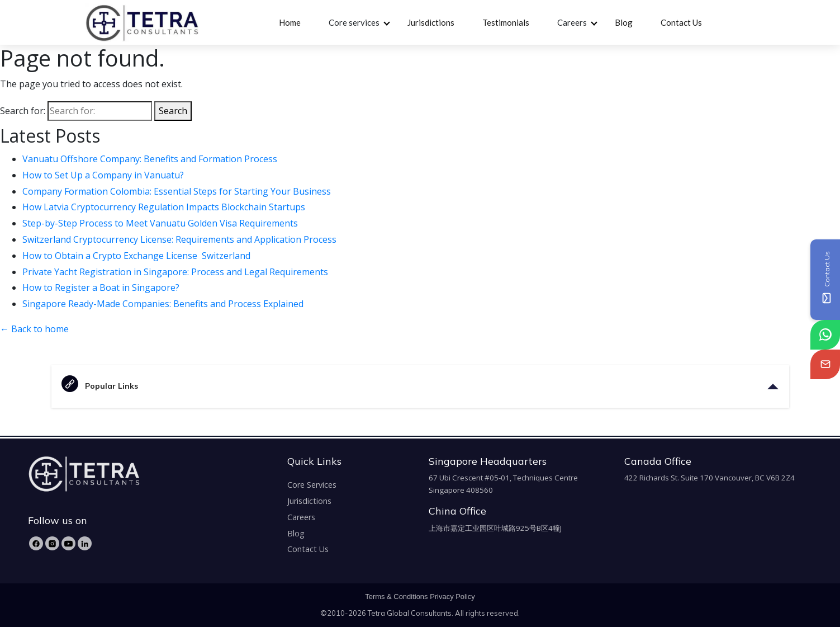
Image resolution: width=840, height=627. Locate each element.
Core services (354, 22)
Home (290, 22)
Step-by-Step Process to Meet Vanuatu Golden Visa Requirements (161, 223)
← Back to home (34, 329)
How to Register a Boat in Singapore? (102, 287)
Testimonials (506, 22)
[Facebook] (36, 543)
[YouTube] (68, 543)
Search (173, 111)
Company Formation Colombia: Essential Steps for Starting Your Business (178, 191)
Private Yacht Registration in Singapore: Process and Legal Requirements (176, 272)
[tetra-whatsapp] (825, 335)
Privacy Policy (452, 597)
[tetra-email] (825, 364)
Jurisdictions (431, 22)
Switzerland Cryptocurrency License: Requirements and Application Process (179, 239)
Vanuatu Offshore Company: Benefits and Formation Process (151, 159)
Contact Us (681, 22)
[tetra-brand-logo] (142, 21)
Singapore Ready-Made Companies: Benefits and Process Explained (164, 304)
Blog (624, 22)
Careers (572, 22)
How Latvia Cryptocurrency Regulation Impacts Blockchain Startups (165, 207)
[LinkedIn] (85, 543)
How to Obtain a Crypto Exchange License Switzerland (137, 256)
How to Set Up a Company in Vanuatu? (104, 175)
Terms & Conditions (396, 597)
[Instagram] (52, 543)
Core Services (312, 485)
